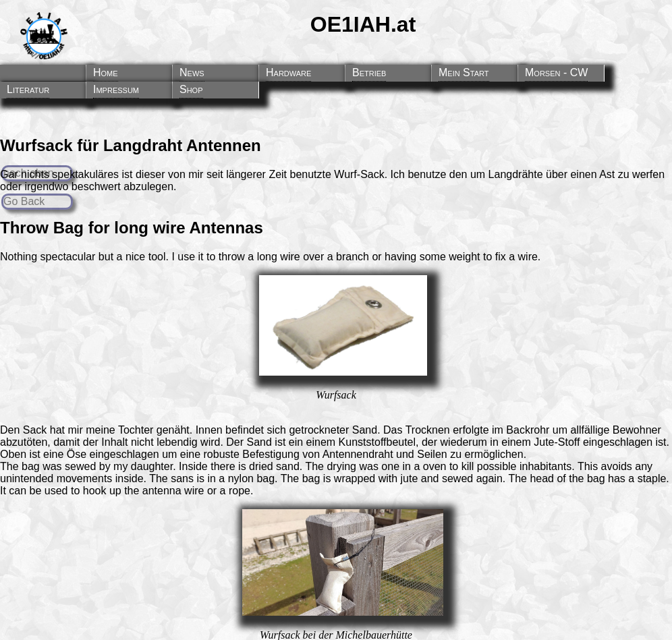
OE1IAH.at (363, 24)
